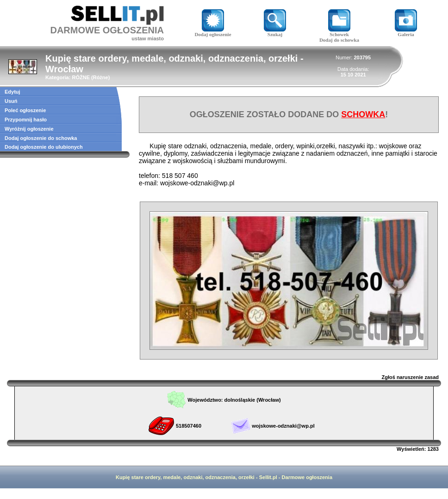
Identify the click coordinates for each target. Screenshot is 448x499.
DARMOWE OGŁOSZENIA (107, 30)
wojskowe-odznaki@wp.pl (283, 426)
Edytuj (12, 92)
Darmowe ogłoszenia (307, 477)
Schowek (339, 32)
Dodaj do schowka (339, 40)
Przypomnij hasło (26, 120)
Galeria (406, 32)
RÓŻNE (81, 77)
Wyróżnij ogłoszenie (29, 129)
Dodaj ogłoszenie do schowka (41, 138)
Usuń (11, 101)
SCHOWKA (363, 114)
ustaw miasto (148, 38)
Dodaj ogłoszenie (213, 32)
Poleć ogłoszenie (25, 110)
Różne (101, 77)
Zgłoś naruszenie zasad (410, 377)
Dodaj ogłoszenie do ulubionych (44, 147)
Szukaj (275, 32)
